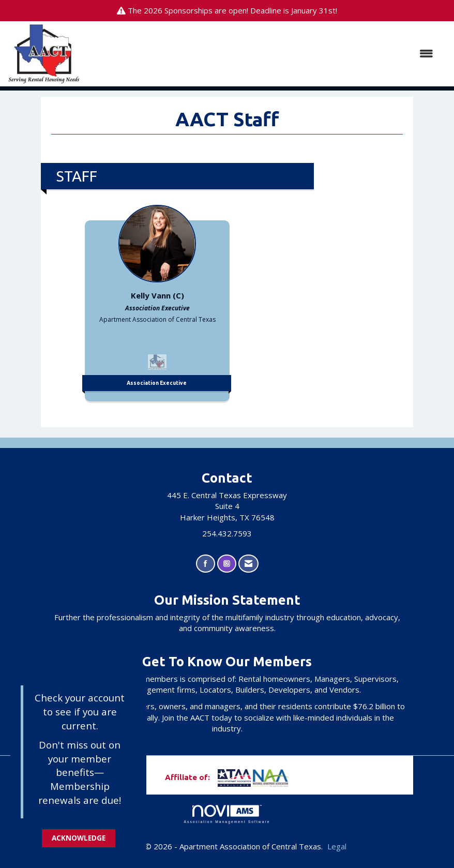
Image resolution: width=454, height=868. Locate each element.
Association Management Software (227, 814)
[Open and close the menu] (262, 54)
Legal (337, 846)
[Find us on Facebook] (206, 564)
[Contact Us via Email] (248, 564)
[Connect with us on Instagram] (227, 564)
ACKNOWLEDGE (79, 838)
